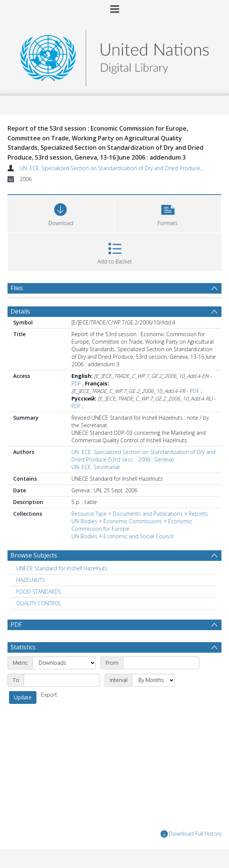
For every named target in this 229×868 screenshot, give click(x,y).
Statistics (23, 647)
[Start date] (161, 663)
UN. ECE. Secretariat (96, 467)
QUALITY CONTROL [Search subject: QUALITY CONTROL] (39, 603)
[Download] (61, 213)
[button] (168, 213)
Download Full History (191, 834)
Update (23, 697)
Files (17, 288)
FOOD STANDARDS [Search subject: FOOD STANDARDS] (39, 592)
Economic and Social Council (138, 536)
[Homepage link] (114, 56)
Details (20, 311)
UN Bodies (84, 521)
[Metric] (64, 663)
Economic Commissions (133, 521)
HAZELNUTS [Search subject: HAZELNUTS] (31, 580)
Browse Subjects (34, 555)
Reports (198, 514)
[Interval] (153, 680)
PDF (76, 383)
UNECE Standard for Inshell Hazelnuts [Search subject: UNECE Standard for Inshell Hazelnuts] (62, 568)
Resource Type (89, 514)
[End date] (62, 680)
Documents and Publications (148, 514)
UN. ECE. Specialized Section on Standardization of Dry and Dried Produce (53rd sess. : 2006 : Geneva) (143, 456)
